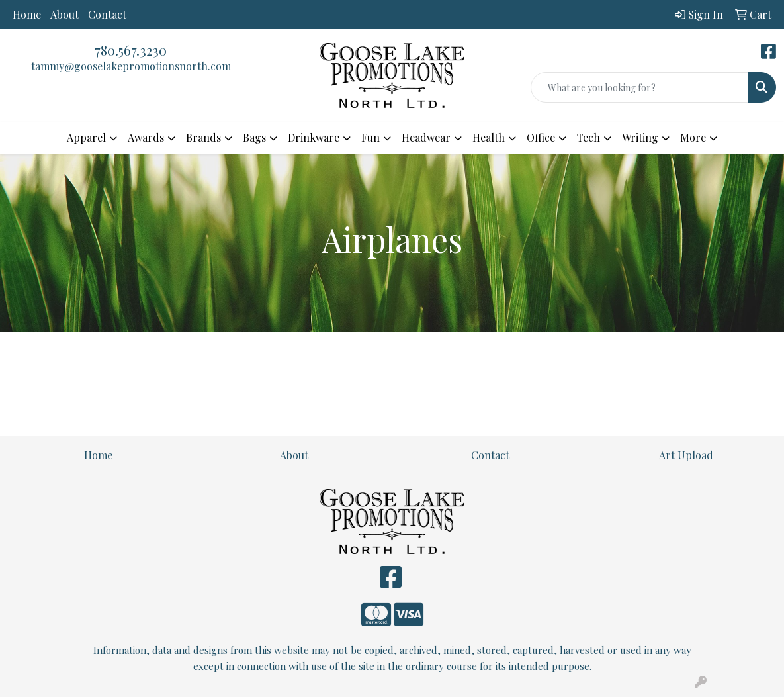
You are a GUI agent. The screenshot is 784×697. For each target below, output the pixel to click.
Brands (203, 137)
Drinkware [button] (314, 137)
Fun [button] (370, 137)
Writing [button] (640, 137)
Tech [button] (588, 137)
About (65, 14)
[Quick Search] (639, 87)
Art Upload (686, 455)
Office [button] (541, 137)
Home (27, 14)
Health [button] (489, 137)
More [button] (693, 137)
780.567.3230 (131, 50)
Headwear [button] (426, 137)
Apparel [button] (86, 137)
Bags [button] (254, 137)
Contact (107, 14)
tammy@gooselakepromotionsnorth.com (131, 66)
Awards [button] (146, 137)
